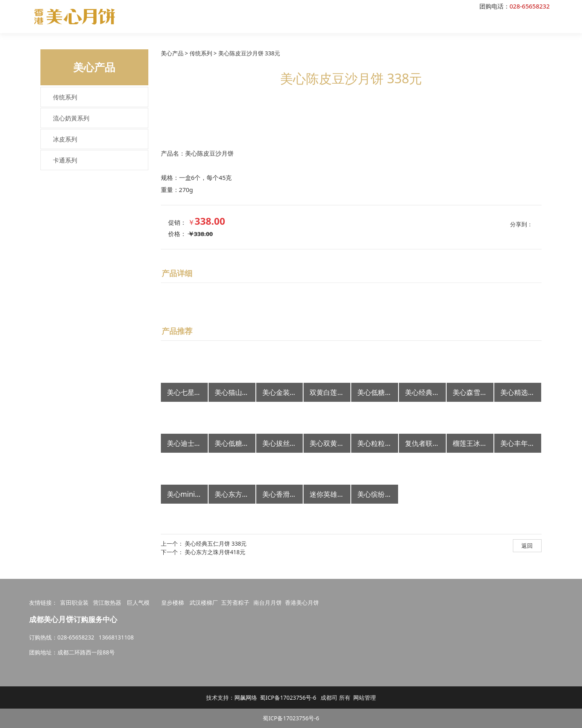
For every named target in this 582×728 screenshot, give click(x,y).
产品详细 (177, 273)
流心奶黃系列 (71, 118)
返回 (527, 545)
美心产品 (172, 53)
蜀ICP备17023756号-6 (288, 697)
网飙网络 (246, 697)
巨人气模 (139, 602)
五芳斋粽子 (235, 602)
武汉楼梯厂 (204, 602)
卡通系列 (65, 160)
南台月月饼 (268, 602)
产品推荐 (177, 331)
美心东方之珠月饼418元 (215, 552)
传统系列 (65, 97)
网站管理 (365, 697)
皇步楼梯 (173, 602)
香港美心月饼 (302, 602)
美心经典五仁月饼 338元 (216, 543)
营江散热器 (107, 602)
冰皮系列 (65, 139)
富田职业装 (74, 602)
